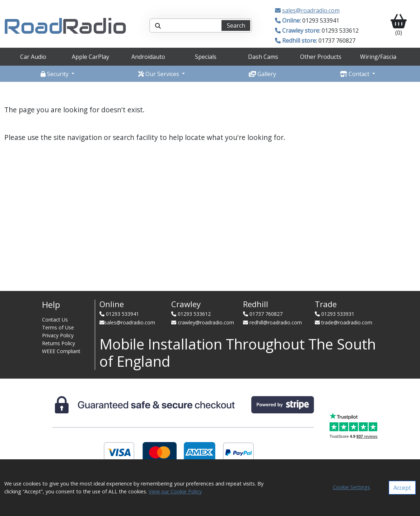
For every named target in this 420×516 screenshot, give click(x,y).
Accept (402, 488)
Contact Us (55, 320)
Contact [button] (355, 74)
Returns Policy (59, 343)
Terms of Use (58, 327)
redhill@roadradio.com (276, 322)
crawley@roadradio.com (206, 322)
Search (236, 25)
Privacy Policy (58, 335)
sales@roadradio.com (311, 10)
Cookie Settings (351, 487)
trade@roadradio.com (347, 322)
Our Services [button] (159, 74)
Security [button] (55, 74)
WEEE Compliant (61, 351)
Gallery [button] (262, 74)
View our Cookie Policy (175, 491)
